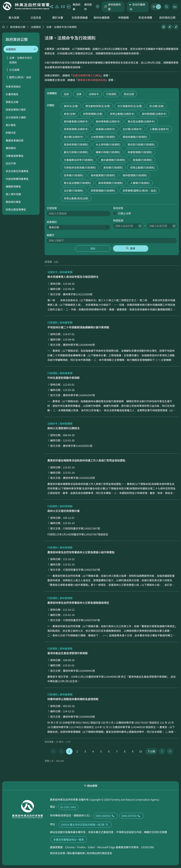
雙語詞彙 (77, 7)
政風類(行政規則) (143, 160)
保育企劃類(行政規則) (143, 167)
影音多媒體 (145, 18)
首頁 (3, 27)
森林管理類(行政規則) (135, 175)
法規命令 (94, 94)
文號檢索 (52, 208)
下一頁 (162, 751)
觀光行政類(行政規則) (76, 152)
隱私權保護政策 (76, 853)
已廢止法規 (124, 213)
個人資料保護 (13, 194)
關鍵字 (50, 235)
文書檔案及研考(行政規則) (79, 160)
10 (141, 751)
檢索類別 (52, 222)
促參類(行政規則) (74, 175)
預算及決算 (12, 102)
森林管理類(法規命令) (154, 114)
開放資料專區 (13, 202)
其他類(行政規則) (113, 167)
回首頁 (26, 6)
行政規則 (111, 94)
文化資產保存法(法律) (130, 106)
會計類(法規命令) (74, 137)
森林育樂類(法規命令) (108, 121)
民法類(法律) (157, 106)
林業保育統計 (13, 86)
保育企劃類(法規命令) (122, 114)
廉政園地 (88, 7)
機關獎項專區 (13, 186)
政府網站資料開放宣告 (99, 853)
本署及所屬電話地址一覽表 (69, 839)
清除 (93, 248)
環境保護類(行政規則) (135, 137)
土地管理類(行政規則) (103, 137)
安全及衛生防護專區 (17, 171)
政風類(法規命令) (105, 129)
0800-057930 (131, 816)
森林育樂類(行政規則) (111, 183)
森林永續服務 (102, 18)
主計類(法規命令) (132, 129)
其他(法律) (70, 114)
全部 (66, 94)
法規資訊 (36, 27)
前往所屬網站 (137, 7)
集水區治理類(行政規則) (77, 183)
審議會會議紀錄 (15, 140)
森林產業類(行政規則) (103, 175)
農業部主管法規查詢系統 (92, 80)
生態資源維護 (80, 18)
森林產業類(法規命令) (76, 121)
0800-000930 (106, 816)
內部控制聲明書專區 (17, 179)
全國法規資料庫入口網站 (87, 75)
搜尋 (133, 248)
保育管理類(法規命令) (76, 129)
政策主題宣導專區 (16, 209)
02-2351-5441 (68, 807)
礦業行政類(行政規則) (108, 152)
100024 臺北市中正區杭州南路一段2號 (85, 824)
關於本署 (58, 18)
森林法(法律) (71, 106)
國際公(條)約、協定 (20, 77)
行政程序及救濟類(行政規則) (80, 167)
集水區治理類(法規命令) (141, 121)
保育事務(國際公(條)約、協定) (140, 190)
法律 (79, 94)
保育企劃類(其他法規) (76, 198)
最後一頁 (170, 751)
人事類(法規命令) (159, 129)
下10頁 (151, 751)
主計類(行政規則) (74, 190)
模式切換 (156, 7)
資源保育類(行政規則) (76, 144)
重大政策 (14, 18)
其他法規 (129, 94)
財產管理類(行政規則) (140, 152)
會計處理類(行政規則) (113, 160)
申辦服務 (123, 18)
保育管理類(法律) (93, 114)
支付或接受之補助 (16, 117)
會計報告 (11, 125)
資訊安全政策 (58, 853)
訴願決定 (11, 133)
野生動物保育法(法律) (98, 106)
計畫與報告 (12, 94)
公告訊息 (36, 18)
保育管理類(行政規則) (103, 190)
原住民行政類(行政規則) (141, 144)
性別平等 (11, 163)
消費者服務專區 (15, 156)
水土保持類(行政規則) (108, 144)
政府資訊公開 (167, 18)
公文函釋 (14, 70)
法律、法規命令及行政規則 (62, 27)
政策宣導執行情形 (16, 110)
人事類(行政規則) (140, 183)
